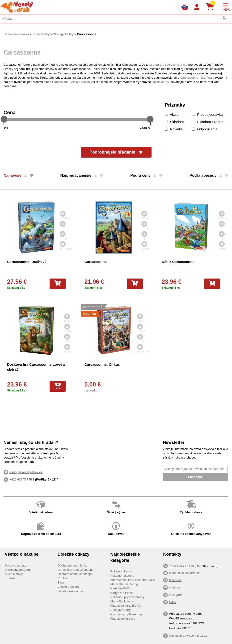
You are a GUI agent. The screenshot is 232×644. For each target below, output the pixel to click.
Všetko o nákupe (69, 587)
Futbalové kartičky (123, 619)
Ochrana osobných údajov (75, 574)
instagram (176, 595)
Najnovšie (13, 175)
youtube (174, 587)
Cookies (63, 578)
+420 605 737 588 (22, 479)
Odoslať (195, 477)
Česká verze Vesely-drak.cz (188, 636)
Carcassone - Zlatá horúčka (71, 82)
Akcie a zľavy (14, 574)
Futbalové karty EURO (126, 606)
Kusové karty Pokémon (126, 614)
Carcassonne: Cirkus (102, 364)
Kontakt (10, 578)
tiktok (173, 602)
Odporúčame (205, 129)
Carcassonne (87, 34)
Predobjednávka (207, 114)
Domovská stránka (16, 34)
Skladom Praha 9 (208, 122)
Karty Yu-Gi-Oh (121, 588)
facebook (175, 580)
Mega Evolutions (122, 601)
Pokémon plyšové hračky (128, 597)
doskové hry (161, 82)
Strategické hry (63, 34)
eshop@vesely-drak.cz (185, 573)
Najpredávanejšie (76, 175)
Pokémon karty (121, 571)
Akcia (172, 114)
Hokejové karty (121, 610)
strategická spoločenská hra (168, 65)
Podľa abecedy (203, 175)
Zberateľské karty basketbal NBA (133, 580)
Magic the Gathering (124, 584)
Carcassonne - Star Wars (197, 78)
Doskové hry (41, 34)
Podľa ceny (140, 175)
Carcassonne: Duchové (27, 262)
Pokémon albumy (122, 576)
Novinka (174, 129)
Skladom (174, 122)
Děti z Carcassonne (178, 262)
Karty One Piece (122, 593)
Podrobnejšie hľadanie (116, 152)
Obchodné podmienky (72, 565)
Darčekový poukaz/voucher (76, 570)
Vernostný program (18, 570)
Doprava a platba (16, 565)
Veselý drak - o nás (71, 591)
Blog (61, 582)
